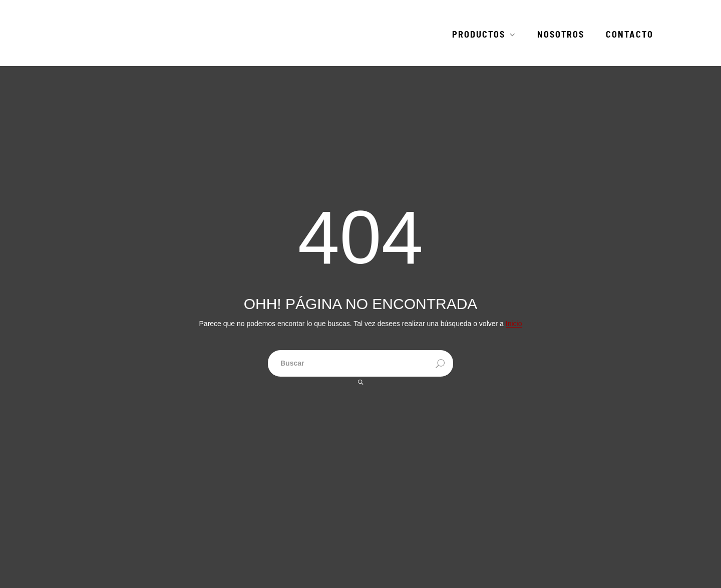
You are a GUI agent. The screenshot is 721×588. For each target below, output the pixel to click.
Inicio (514, 324)
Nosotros (561, 35)
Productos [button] (479, 35)
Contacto (630, 35)
